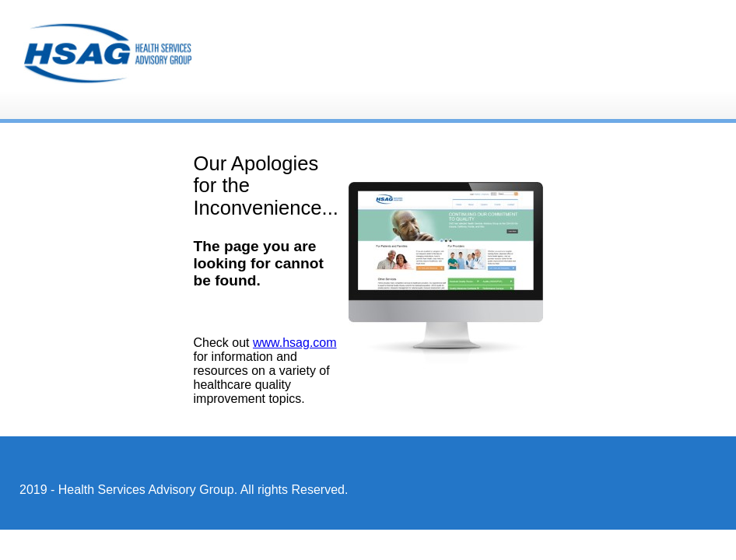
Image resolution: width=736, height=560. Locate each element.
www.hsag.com (295, 343)
